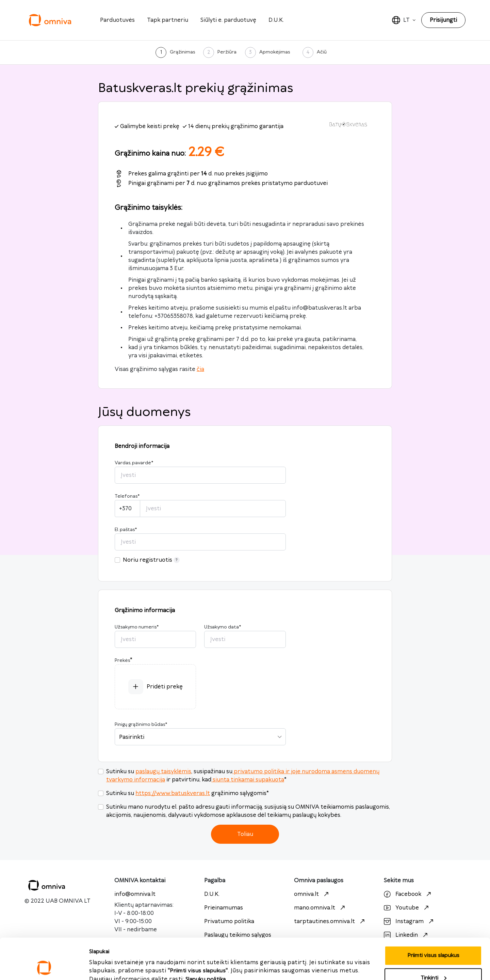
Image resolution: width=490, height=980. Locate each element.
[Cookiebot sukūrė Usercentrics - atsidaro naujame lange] (44, 967)
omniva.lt (312, 894)
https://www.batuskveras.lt (173, 793)
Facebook (408, 894)
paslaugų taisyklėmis (163, 772)
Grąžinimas (182, 52)
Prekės (122, 660)
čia (200, 369)
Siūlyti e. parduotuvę (228, 20)
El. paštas (126, 530)
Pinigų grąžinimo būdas (141, 725)
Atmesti (433, 962)
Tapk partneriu (168, 20)
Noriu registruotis (151, 560)
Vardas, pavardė (134, 463)
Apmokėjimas (275, 52)
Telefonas (127, 496)
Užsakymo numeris (137, 627)
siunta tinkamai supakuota (248, 780)
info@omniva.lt (135, 894)
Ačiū (322, 52)
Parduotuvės (117, 20)
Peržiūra (227, 52)
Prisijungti (443, 20)
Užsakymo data (223, 627)
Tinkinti (434, 940)
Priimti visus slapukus (116, 960)
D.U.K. (276, 20)
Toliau (245, 834)
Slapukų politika (206, 941)
